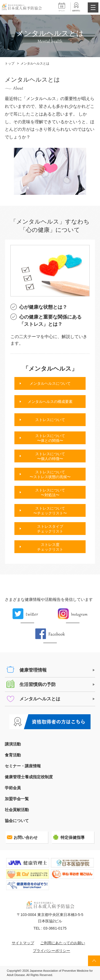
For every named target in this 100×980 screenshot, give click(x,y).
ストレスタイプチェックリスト (50, 529)
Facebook (50, 636)
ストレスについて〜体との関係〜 (50, 438)
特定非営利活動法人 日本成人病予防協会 (22, 7)
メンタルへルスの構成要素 (50, 402)
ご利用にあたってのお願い (63, 943)
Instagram (73, 616)
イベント (62, 11)
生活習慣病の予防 (38, 685)
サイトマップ (23, 943)
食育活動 (13, 755)
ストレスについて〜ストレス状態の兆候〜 (50, 474)
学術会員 (13, 788)
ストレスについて (50, 420)
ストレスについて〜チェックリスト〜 (50, 511)
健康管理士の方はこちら (50, 722)
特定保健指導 (73, 837)
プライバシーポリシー (51, 951)
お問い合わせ (26, 837)
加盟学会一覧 (17, 799)
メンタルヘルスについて (50, 383)
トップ (10, 64)
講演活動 (13, 744)
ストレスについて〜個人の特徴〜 (50, 456)
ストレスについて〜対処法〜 (50, 493)
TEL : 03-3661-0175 (50, 928)
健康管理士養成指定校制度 (29, 777)
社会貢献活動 (17, 810)
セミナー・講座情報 (23, 766)
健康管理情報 (33, 670)
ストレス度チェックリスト (50, 547)
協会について (17, 821)
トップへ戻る (94, 961)
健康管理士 (76, 11)
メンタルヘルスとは (40, 699)
